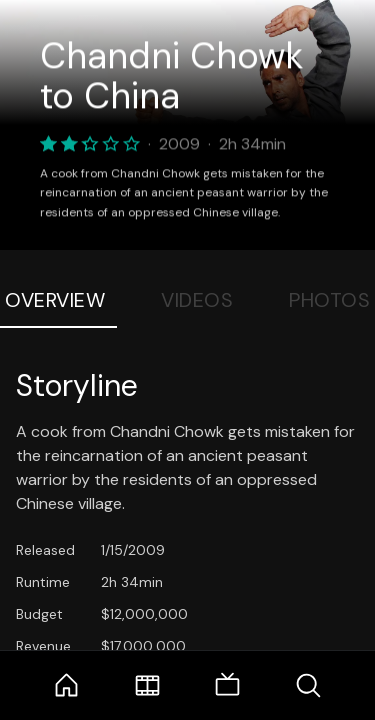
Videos (197, 300)
